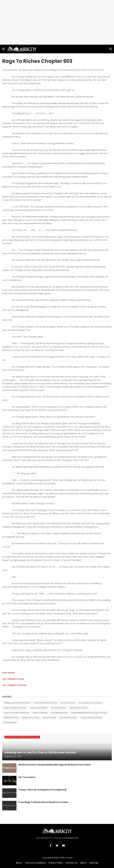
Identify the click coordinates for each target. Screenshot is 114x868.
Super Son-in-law (31, 718)
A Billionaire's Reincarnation (17, 703)
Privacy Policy (56, 863)
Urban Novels (10, 722)
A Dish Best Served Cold (45, 703)
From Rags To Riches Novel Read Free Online (43, 802)
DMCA (83, 863)
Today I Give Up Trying (91, 718)
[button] (3, 49)
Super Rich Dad (11, 718)
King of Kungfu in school (15, 708)
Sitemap (94, 863)
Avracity (69, 858)
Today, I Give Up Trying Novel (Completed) (43, 790)
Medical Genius (59, 708)
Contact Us (71, 863)
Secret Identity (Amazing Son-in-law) (89, 713)
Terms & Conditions (35, 863)
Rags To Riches (40, 713)
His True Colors (68, 703)
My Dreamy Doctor (79, 708)
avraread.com (71, 838)
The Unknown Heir (68, 718)
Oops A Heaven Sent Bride (16, 713)
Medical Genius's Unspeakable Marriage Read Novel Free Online (55, 765)
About (19, 863)
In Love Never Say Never (90, 703)
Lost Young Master (39, 708)
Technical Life (49, 718)
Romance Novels (59, 713)
